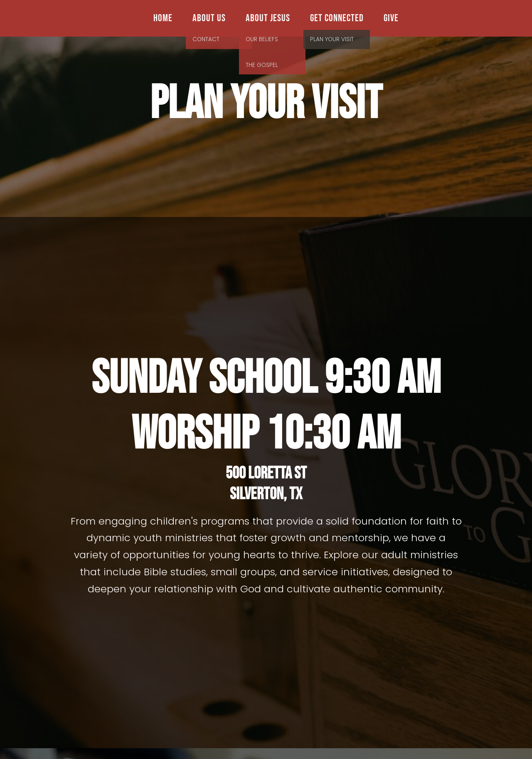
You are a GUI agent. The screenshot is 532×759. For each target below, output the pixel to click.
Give (391, 18)
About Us (209, 18)
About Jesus (268, 18)
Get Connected (337, 18)
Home (163, 18)
